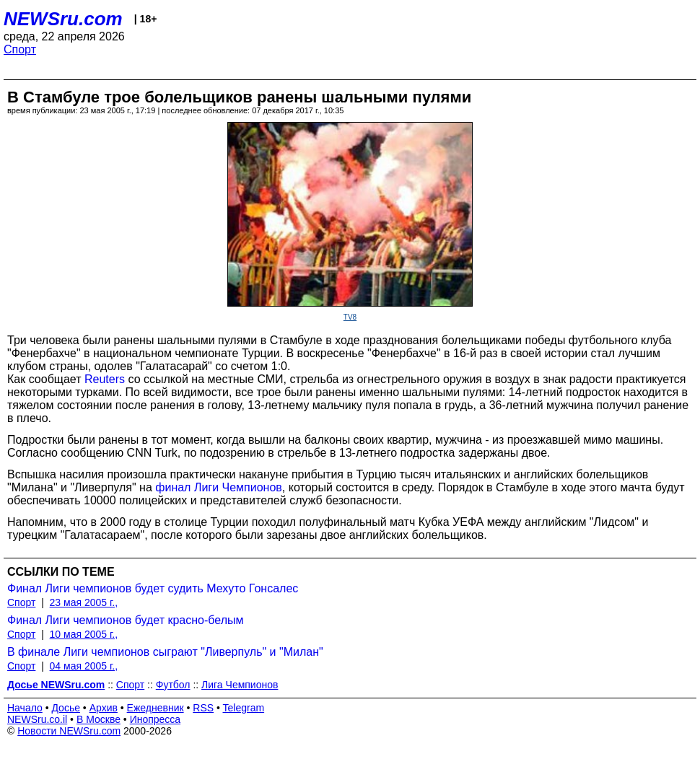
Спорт (20, 49)
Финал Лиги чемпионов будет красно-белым (126, 620)
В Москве (99, 719)
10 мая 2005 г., (84, 634)
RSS (203, 708)
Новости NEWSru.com (69, 731)
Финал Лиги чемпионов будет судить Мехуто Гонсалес (153, 588)
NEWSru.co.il (37, 719)
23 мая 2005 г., (84, 602)
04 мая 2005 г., (84, 666)
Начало (25, 708)
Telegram (244, 708)
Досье (66, 708)
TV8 (350, 317)
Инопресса (156, 719)
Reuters (105, 379)
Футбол (173, 685)
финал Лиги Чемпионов (219, 487)
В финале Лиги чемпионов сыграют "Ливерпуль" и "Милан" (165, 652)
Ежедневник (156, 708)
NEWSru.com (63, 19)
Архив (104, 708)
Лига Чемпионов (240, 685)
